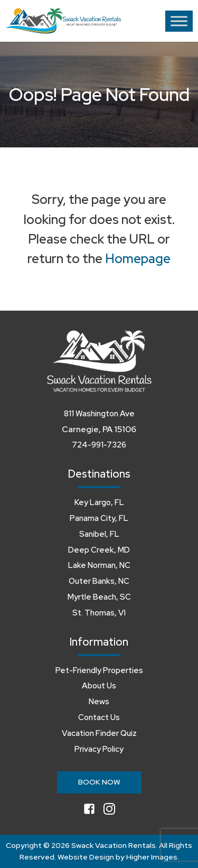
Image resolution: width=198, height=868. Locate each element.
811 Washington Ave (99, 414)
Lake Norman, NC (99, 565)
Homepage (138, 259)
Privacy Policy (99, 749)
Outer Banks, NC (99, 581)
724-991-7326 (99, 445)
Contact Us (99, 717)
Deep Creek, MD (99, 550)
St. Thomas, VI (99, 613)
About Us (99, 686)
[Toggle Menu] (179, 21)
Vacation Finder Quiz (99, 733)
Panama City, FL (99, 518)
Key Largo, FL (99, 502)
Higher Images (152, 857)
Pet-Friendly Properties (99, 670)
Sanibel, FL (99, 534)
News (99, 702)
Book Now (99, 782)
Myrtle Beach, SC (99, 597)
